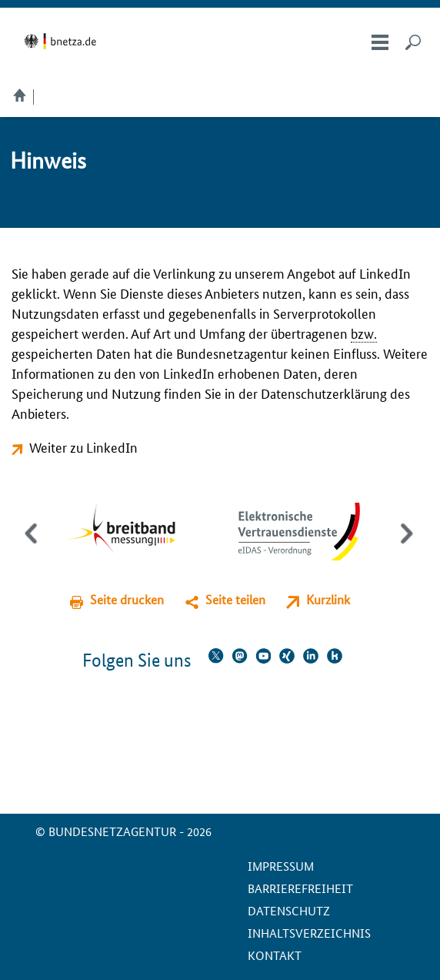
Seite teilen (235, 599)
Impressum (281, 866)
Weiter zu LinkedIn (83, 447)
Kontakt (275, 955)
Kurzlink (328, 599)
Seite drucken (127, 599)
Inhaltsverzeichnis (309, 933)
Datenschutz (289, 910)
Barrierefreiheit (300, 888)
